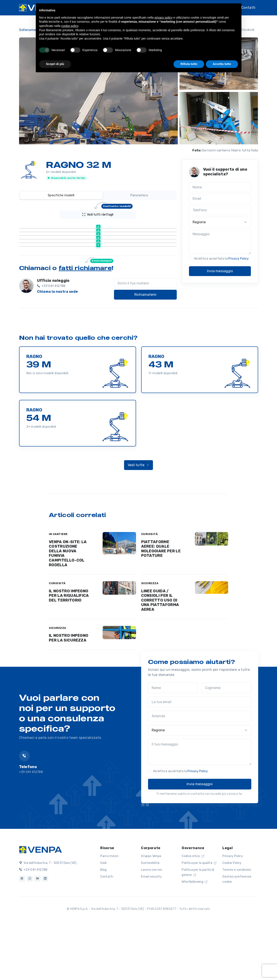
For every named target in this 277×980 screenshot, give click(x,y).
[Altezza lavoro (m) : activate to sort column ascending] (139, 225)
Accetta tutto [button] (222, 64)
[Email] (220, 199)
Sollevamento (31, 30)
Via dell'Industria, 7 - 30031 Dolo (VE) (48, 918)
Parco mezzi (109, 911)
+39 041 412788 (33, 925)
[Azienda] (200, 771)
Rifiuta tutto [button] (189, 64)
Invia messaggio (220, 271)
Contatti (248, 8)
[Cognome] (226, 743)
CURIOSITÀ (150, 589)
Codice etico (193, 911)
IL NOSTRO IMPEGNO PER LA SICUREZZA (69, 693)
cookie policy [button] (70, 26)
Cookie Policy (232, 918)
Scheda (101, 236)
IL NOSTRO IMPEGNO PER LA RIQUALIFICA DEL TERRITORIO (69, 651)
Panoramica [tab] (139, 195)
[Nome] (220, 187)
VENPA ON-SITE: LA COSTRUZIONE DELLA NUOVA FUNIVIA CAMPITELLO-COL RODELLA (68, 609)
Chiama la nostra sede (58, 347)
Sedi (103, 918)
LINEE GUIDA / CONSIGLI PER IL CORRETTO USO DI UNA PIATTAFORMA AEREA (160, 655)
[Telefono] (220, 210)
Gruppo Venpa (151, 911)
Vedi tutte (139, 520)
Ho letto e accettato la (222, 259)
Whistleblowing (195, 937)
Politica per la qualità (199, 918)
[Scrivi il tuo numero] (145, 338)
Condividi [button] (245, 30)
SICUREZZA (150, 638)
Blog (103, 925)
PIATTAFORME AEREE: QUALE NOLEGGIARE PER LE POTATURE (161, 604)
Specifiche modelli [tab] (61, 195)
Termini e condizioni (237, 925)
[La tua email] (200, 757)
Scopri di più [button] (55, 64)
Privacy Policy (239, 259)
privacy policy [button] (163, 18)
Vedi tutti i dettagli (107, 213)
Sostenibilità (150, 918)
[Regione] (220, 222)
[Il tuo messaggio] (200, 807)
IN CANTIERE (58, 589)
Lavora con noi (151, 925)
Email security (151, 932)
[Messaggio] (220, 242)
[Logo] (40, 904)
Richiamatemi (145, 350)
